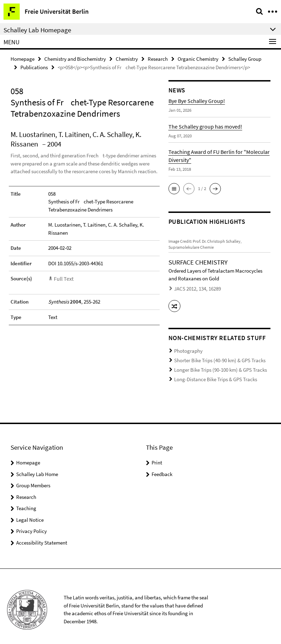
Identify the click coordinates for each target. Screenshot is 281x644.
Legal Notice (30, 513)
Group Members (33, 479)
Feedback (162, 467)
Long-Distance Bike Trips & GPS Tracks (210, 374)
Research (158, 58)
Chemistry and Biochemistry (75, 58)
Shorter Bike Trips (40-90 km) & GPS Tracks (214, 356)
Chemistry (127, 58)
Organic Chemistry (198, 58)
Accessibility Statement (42, 536)
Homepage (23, 58)
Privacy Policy (31, 524)
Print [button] (157, 456)
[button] (174, 188)
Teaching (26, 502)
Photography (187, 348)
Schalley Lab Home (37, 467)
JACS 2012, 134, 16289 (194, 288)
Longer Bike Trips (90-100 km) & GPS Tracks (215, 365)
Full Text (63, 278)
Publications (34, 67)
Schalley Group (245, 58)
